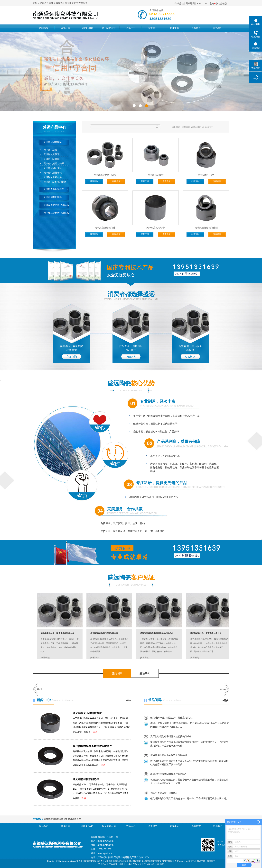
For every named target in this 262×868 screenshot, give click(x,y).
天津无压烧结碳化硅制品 (56, 213)
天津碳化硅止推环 (53, 168)
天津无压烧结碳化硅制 (206, 228)
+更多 (128, 700)
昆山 (130, 864)
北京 (162, 864)
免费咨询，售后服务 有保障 (190, 348)
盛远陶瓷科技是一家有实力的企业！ (206, 633)
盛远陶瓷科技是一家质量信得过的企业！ (58, 633)
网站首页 (44, 28)
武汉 (153, 864)
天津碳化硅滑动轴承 (54, 163)
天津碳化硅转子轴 (53, 173)
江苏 (121, 864)
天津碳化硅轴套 (52, 154)
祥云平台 (192, 861)
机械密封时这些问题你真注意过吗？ (169, 774)
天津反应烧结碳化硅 (105, 228)
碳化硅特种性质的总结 (86, 779)
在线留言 (196, 28)
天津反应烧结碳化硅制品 (56, 205)
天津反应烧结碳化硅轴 (105, 175)
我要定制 (94, 181)
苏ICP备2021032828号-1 (165, 861)
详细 (95, 732)
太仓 (139, 864)
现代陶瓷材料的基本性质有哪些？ (93, 746)
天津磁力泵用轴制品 (54, 189)
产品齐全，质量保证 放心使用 (131, 348)
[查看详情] (45, 658)
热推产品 (102, 864)
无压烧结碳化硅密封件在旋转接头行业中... (172, 736)
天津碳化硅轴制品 (53, 142)
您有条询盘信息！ (220, 3)
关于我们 (153, 28)
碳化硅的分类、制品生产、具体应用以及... (172, 718)
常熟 (135, 864)
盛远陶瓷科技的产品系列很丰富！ (105, 633)
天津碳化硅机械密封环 (55, 182)
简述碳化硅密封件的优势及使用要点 (169, 755)
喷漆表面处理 (74, 819)
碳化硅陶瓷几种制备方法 (87, 713)
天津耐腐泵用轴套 (53, 197)
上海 (157, 864)
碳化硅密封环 (109, 28)
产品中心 (131, 28)
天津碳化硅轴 (50, 150)
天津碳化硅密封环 (53, 177)
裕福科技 (211, 861)
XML (206, 3)
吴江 (126, 864)
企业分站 (179, 3)
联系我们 (218, 28)
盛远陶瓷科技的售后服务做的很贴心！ (157, 633)
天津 (148, 864)
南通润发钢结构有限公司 (56, 819)
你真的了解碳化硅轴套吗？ (164, 793)
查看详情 (116, 181)
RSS (199, 3)
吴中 (144, 864)
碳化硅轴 (65, 28)
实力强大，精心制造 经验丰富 (72, 348)
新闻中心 (174, 28)
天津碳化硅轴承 (52, 159)
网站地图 (190, 3)
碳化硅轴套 (87, 28)
